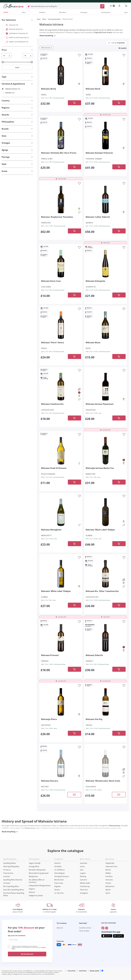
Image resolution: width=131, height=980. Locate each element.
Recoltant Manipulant (37, 870)
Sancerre (83, 880)
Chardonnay (85, 886)
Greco (82, 866)
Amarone (109, 880)
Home (39, 19)
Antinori (58, 863)
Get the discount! (27, 954)
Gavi (82, 870)
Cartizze (6, 876)
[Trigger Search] (102, 6)
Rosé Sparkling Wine (11, 866)
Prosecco (7, 870)
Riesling (83, 876)
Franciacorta (8, 873)
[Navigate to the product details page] (61, 71)
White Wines (63, 12)
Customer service (85, 928)
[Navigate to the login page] (120, 6)
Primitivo (109, 876)
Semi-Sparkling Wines (54, 19)
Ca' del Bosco (60, 870)
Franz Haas (59, 883)
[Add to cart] (74, 103)
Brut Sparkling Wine (11, 886)
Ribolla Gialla (85, 883)
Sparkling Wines (106, 12)
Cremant (7, 883)
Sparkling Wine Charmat (13, 880)
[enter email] (27, 940)
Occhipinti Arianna (62, 876)
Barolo (108, 870)
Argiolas (58, 886)
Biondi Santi (59, 880)
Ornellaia (58, 866)
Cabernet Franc (112, 866)
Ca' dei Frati (59, 893)
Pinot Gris (84, 890)
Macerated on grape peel (39, 873)
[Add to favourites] (79, 55)
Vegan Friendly (35, 863)
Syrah (108, 893)
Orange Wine (34, 866)
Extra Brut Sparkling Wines (14, 890)
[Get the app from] (107, 936)
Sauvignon (84, 893)
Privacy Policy (72, 971)
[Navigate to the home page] (14, 6)
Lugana (83, 873)
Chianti (108, 883)
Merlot (108, 890)
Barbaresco (110, 886)
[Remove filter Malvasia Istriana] (51, 48)
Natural (32, 892)
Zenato (57, 890)
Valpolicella (110, 863)
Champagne (84, 12)
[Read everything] (55, 36)
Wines (24, 12)
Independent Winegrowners (40, 886)
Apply (17, 67)
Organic (32, 889)
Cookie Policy (83, 971)
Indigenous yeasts (36, 895)
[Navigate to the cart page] (126, 6)
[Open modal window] (74, 795)
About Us (60, 928)
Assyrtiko (84, 863)
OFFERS (6, 12)
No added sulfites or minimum (37, 881)
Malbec (108, 873)
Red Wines (42, 12)
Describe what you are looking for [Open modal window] (44, 6)
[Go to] (103, 928)
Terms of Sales (84, 931)
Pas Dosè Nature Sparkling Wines (14, 894)
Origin (126, 12)
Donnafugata (59, 873)
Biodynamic (33, 876)
